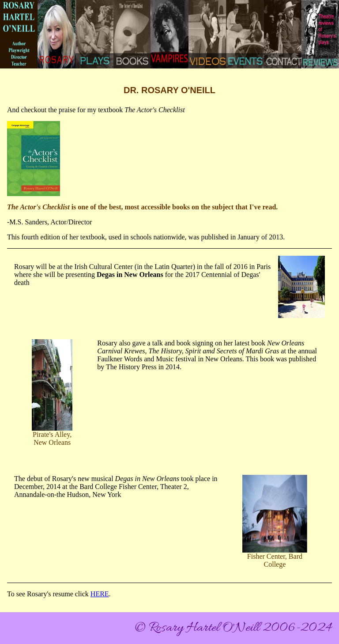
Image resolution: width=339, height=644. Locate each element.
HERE (100, 594)
